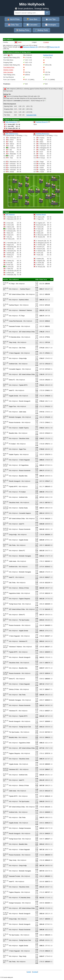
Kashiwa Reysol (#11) (43, 134)
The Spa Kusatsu (24, 620)
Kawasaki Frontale (15, 326)
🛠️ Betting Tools (41, 30)
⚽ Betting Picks (23, 30)
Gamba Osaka (23, 508)
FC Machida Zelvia (15, 337)
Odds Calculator (8, 72)
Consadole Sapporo (15, 369)
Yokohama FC (23, 641)
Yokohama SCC (14, 769)
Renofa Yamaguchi (25, 401)
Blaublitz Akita (13, 433)
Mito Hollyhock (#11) (12, 134)
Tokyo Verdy (13, 342)
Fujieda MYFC (23, 385)
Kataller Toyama (24, 428)
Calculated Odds (31, 115)
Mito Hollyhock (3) (11, 122)
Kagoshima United (14, 593)
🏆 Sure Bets (32, 19)
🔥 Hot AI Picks (13, 19)
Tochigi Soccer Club (15, 604)
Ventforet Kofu (13, 364)
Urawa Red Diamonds (16, 321)
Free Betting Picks (9, 67)
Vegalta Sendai (14, 396)
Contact (35, 972)
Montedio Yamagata (15, 417)
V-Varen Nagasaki (14, 353)
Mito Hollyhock (10, 215)
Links (29, 972)
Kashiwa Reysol (41, 215)
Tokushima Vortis (24, 439)
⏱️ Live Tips (51, 19)
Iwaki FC (12, 390)
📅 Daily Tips (13, 25)
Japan (20, 42)
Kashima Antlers (24, 300)
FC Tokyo (12, 284)
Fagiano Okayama (24, 599)
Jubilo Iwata (23, 412)
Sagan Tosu (13, 406)
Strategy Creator (8, 70)
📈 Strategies (51, 25)
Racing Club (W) (55, 47)
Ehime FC (12, 380)
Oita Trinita (22, 348)
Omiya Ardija (23, 358)
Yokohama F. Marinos (25, 310)
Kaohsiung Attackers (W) (30, 47)
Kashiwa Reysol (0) (42, 122)
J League (46, 42)
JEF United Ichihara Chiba (17, 294)
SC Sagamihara (24, 465)
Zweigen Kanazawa (25, 828)
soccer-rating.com (8, 977)
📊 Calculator (32, 25)
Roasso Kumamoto (15, 422)
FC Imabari (12, 444)
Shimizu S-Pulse (24, 588)
